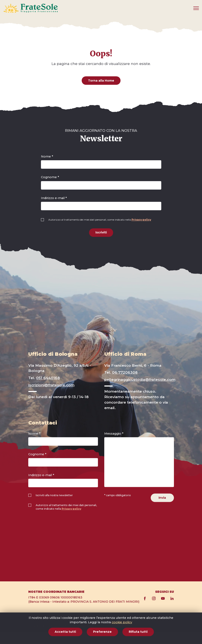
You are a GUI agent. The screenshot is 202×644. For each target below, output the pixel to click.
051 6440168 (48, 378)
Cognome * (50, 177)
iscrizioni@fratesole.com (51, 385)
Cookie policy (38, 626)
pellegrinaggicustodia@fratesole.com (140, 379)
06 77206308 (125, 372)
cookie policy (122, 640)
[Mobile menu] (196, 8)
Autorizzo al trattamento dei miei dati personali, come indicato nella (100, 220)
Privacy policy (141, 220)
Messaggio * (114, 433)
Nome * (47, 156)
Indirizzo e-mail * (54, 198)
